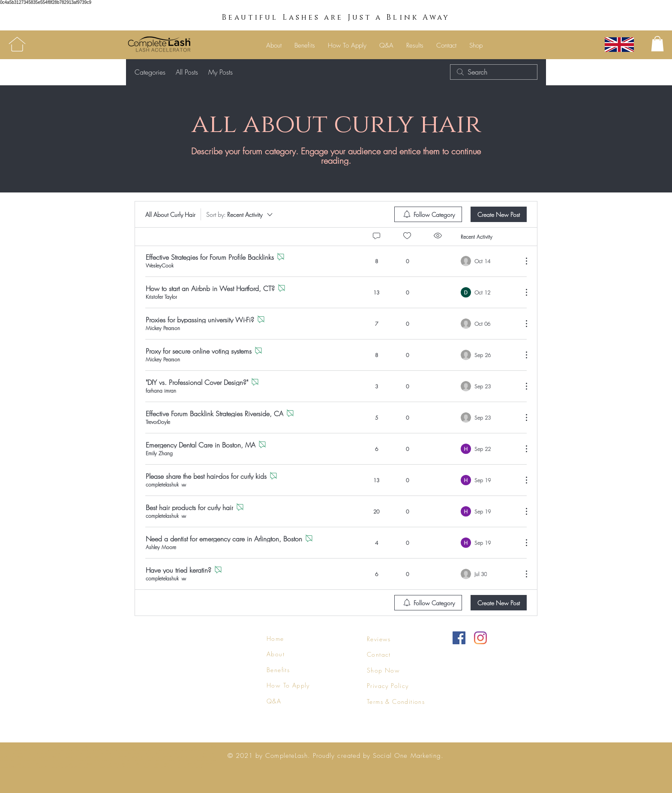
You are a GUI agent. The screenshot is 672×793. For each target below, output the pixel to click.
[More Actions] (522, 261)
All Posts (187, 72)
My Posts (220, 72)
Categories (150, 72)
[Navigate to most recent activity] (488, 261)
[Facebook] (459, 638)
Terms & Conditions (396, 701)
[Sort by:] (240, 214)
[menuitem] (428, 214)
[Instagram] (480, 638)
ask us (107, 737)
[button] (657, 44)
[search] (494, 72)
